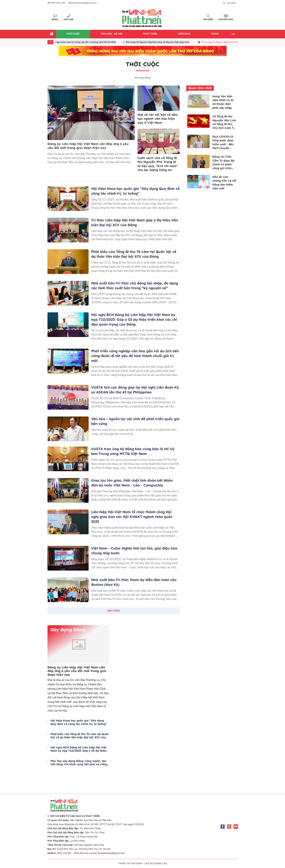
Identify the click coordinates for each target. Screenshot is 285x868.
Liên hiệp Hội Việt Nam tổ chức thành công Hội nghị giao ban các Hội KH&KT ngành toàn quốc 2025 (132, 517)
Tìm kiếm (208, 20)
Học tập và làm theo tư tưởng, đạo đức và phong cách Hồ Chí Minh (86, 42)
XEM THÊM (114, 611)
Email (55, 20)
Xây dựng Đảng (143, 78)
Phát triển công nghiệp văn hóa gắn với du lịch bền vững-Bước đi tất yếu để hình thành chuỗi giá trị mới (135, 356)
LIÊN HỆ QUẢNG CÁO (156, 864)
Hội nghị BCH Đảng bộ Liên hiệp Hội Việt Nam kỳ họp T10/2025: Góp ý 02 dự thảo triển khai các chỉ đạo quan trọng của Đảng (134, 319)
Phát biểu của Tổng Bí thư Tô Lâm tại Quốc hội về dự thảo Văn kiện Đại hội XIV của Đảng (80, 736)
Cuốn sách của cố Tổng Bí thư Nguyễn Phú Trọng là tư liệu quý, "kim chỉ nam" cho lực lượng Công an (158, 164)
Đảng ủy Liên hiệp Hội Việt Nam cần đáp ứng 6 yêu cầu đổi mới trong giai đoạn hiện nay (88, 146)
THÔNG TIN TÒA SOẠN (130, 864)
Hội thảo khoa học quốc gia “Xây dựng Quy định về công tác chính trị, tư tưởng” (79, 722)
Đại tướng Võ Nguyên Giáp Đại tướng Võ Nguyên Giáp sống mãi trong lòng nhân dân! (169, 42)
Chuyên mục (226, 20)
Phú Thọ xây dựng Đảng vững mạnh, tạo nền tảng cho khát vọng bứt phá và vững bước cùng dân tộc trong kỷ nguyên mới (79, 763)
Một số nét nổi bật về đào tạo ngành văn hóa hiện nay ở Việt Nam (158, 119)
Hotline (68, 20)
